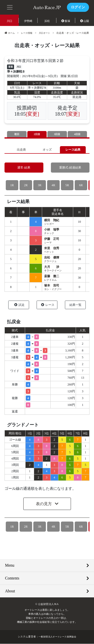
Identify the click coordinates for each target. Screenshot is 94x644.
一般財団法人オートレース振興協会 (57, 637)
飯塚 (66, 21)
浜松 (47, 21)
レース (48, 305)
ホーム (10, 33)
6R (81, 186)
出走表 (21, 150)
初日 (17, 134)
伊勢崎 (28, 21)
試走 (19, 305)
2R (26, 186)
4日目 (77, 134)
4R (53, 186)
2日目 (37, 134)
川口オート (47, 33)
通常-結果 (24, 168)
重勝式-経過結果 (70, 168)
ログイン (78, 7)
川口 (10, 21)
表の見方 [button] (44, 504)
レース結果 (73, 150)
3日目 (57, 134)
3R (39, 186)
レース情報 (28, 33)
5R (67, 186)
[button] (10, 7)
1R (12, 186)
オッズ (47, 150)
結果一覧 (75, 305)
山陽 (85, 21)
